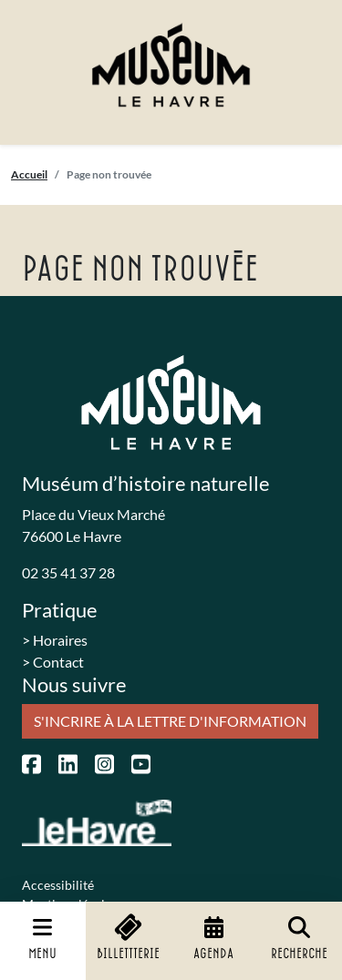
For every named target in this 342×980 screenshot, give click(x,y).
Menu (42, 939)
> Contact (53, 662)
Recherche (299, 939)
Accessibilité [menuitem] (58, 885)
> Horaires (55, 640)
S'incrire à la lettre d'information (170, 721)
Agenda (213, 939)
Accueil (29, 174)
